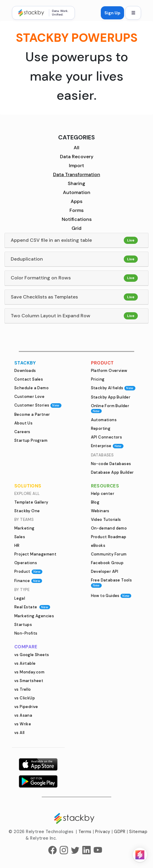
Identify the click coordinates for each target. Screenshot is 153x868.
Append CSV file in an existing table (51, 240)
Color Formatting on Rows (41, 278)
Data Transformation (77, 174)
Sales (20, 537)
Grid (76, 228)
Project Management (35, 554)
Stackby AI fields (113, 388)
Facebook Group (107, 563)
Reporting (101, 428)
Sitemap (138, 832)
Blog (95, 502)
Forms (76, 210)
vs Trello (23, 689)
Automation (77, 192)
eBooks (98, 545)
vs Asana (23, 715)
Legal (20, 598)
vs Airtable (25, 663)
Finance (28, 581)
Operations (26, 563)
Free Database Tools (112, 582)
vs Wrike (23, 724)
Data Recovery (77, 157)
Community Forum (109, 554)
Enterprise (107, 446)
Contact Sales (29, 379)
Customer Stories (38, 405)
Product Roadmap (109, 537)
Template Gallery (31, 502)
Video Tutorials (106, 520)
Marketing (24, 528)
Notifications (77, 219)
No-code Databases (111, 464)
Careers (22, 432)
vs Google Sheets (32, 655)
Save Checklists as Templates (44, 297)
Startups (23, 625)
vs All (19, 733)
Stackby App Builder (111, 397)
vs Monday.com (29, 672)
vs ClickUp (25, 698)
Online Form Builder (110, 408)
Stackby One (27, 511)
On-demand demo (109, 528)
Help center (103, 494)
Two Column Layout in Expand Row (51, 316)
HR (17, 545)
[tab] (76, 240)
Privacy (103, 832)
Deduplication (27, 259)
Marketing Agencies (34, 616)
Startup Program (31, 440)
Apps (76, 201)
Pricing (98, 379)
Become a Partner (32, 414)
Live (131, 240)
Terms (85, 832)
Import (76, 166)
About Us (23, 423)
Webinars (100, 511)
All (76, 148)
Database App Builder (112, 472)
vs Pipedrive (26, 707)
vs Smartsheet (29, 681)
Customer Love (29, 397)
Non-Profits (26, 633)
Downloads (25, 371)
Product (28, 571)
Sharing (76, 183)
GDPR (120, 832)
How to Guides (111, 596)
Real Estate (32, 607)
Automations (104, 420)
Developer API (105, 571)
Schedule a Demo (31, 388)
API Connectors (107, 437)
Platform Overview (109, 371)
